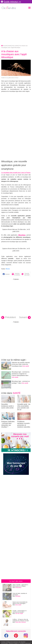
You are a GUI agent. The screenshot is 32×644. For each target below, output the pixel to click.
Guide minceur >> (12, 2)
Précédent (9, 317)
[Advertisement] (16, 27)
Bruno (8, 269)
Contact (3, 642)
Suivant (25, 317)
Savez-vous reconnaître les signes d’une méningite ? (20, 603)
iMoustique (22, 235)
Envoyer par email (27, 274)
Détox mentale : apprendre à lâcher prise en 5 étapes (20, 585)
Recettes (18, 596)
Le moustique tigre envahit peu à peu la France (16, 173)
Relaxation (18, 587)
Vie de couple (19, 613)
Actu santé (26, 366)
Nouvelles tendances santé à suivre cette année (8, 402)
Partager (7, 274)
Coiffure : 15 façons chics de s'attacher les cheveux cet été (21, 620)
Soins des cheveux (21, 622)
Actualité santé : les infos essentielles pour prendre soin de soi (24, 403)
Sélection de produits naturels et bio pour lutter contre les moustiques (21, 364)
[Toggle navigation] (29, 8)
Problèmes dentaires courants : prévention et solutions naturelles (24, 420)
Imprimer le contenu (17, 274)
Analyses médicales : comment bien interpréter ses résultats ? (8, 420)
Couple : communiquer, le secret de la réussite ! (19, 611)
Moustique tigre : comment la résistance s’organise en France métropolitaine (21, 374)
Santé (17, 393)
